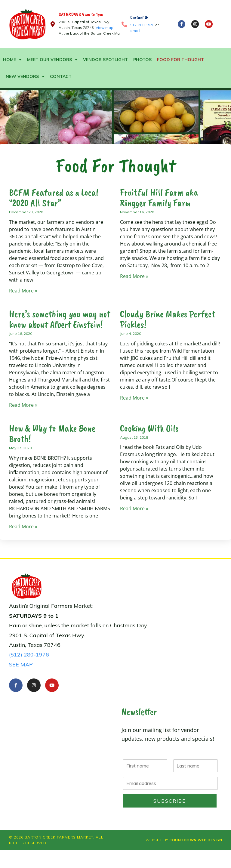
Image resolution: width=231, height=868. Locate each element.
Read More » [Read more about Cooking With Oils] (134, 508)
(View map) (105, 28)
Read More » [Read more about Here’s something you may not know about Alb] (23, 405)
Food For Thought (180, 60)
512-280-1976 (142, 25)
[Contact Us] (124, 24)
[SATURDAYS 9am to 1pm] (53, 24)
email (135, 31)
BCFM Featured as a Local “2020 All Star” (54, 198)
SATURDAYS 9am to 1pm (81, 14)
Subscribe (170, 801)
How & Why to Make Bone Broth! (52, 434)
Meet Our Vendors (52, 60)
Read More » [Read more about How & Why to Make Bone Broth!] (23, 527)
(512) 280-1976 (29, 655)
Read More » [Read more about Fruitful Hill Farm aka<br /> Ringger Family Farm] (134, 276)
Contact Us (139, 17)
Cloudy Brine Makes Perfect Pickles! (168, 319)
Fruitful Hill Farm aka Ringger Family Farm (159, 198)
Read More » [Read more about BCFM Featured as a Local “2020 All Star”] (23, 291)
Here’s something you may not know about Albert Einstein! (60, 319)
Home (12, 60)
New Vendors (25, 76)
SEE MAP (21, 664)
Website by (184, 840)
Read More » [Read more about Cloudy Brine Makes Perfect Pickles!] (134, 398)
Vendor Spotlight (105, 60)
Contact (61, 76)
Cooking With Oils (149, 428)
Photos (142, 60)
